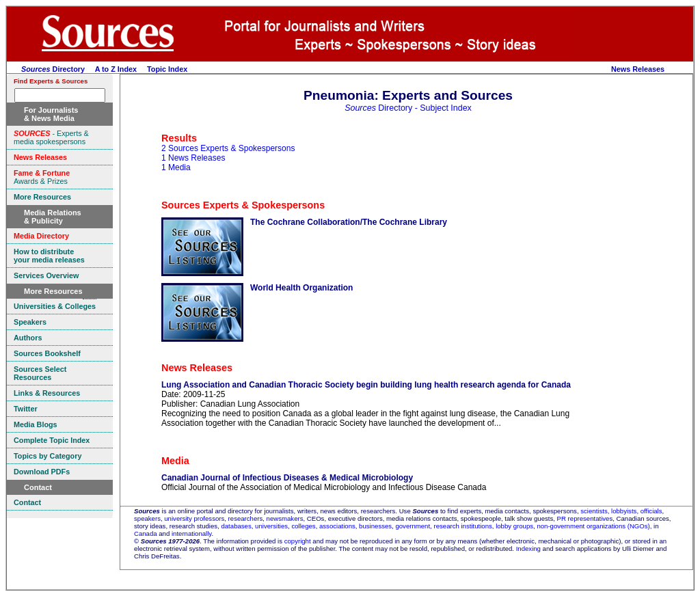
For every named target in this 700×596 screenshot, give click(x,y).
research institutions (462, 526)
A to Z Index (116, 69)
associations (337, 526)
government (413, 526)
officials (651, 511)
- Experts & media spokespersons (51, 137)
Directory (53, 69)
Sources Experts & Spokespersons (243, 205)
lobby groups (514, 526)
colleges (303, 526)
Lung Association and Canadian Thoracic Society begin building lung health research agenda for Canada (366, 385)
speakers (147, 518)
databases (236, 526)
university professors (194, 518)
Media (175, 461)
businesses (375, 526)
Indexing (528, 548)
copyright (298, 541)
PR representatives (585, 518)
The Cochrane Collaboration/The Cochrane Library (349, 222)
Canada (146, 533)
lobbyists (624, 511)
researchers (246, 518)
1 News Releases (193, 158)
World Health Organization (301, 288)
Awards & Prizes (42, 177)
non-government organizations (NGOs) (593, 526)
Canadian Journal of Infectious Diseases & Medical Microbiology (287, 478)
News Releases (638, 69)
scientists (594, 511)
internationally (192, 533)
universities (271, 526)
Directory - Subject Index (408, 108)
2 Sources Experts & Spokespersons (228, 148)
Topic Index (167, 69)
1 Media (176, 167)
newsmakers (285, 518)
